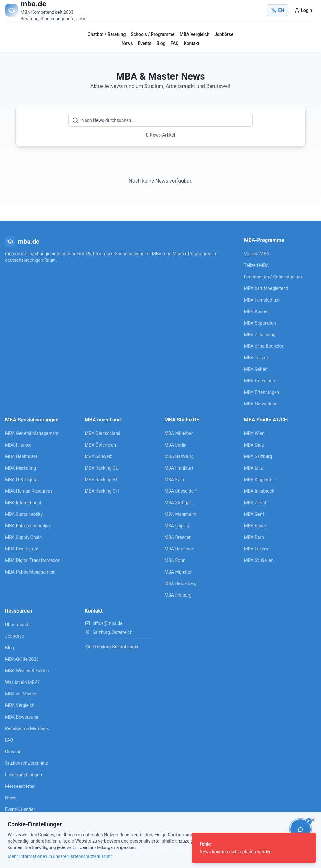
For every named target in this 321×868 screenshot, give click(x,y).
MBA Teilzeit (256, 358)
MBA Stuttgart (178, 503)
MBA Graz (254, 445)
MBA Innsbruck (259, 491)
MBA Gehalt (256, 369)
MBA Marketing (21, 468)
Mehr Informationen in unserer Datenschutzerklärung (60, 856)
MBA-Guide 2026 (22, 659)
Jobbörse (224, 34)
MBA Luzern (256, 549)
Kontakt (192, 43)
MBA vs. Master (21, 694)
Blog (161, 43)
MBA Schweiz (99, 456)
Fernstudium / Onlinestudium (273, 277)
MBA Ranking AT (102, 480)
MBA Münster (178, 572)
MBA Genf (254, 514)
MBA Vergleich (195, 34)
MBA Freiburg (178, 595)
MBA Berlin (175, 445)
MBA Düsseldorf (181, 491)
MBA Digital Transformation (33, 560)
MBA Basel (255, 526)
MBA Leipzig (177, 526)
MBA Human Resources (29, 491)
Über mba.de (18, 625)
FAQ (175, 43)
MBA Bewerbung (22, 717)
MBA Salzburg (258, 456)
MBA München (179, 433)
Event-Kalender (20, 809)
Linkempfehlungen (24, 775)
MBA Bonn (175, 560)
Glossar (13, 752)
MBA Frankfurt (179, 468)
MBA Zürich (256, 503)
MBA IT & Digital (21, 480)
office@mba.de (108, 623)
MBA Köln (174, 480)
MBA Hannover (179, 549)
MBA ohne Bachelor (264, 346)
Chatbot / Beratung (107, 34)
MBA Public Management (30, 572)
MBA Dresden (178, 537)
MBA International (23, 503)
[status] (254, 848)
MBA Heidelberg (181, 583)
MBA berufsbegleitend (266, 288)
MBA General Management (32, 433)
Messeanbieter (20, 786)
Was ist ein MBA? (22, 682)
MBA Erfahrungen (262, 392)
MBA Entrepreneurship (28, 526)
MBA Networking (261, 404)
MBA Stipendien (260, 323)
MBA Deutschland (103, 433)
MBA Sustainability (24, 514)
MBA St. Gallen (259, 560)
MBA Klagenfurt (260, 480)
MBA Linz (254, 468)
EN (277, 10)
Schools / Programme (152, 34)
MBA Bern (254, 537)
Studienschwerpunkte (27, 763)
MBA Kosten (256, 311)
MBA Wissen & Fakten (27, 671)
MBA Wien (255, 433)
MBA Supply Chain (23, 537)
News (127, 43)
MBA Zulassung (260, 335)
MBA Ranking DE (102, 468)
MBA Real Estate (22, 549)
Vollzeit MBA (257, 254)
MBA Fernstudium (262, 300)
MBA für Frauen (260, 381)
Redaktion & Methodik (27, 728)
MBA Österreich (101, 445)
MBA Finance (18, 445)
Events (145, 43)
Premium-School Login (112, 647)
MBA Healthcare (21, 456)
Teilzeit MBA (257, 265)
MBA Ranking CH (102, 491)
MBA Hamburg (179, 456)
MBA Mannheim (180, 514)
